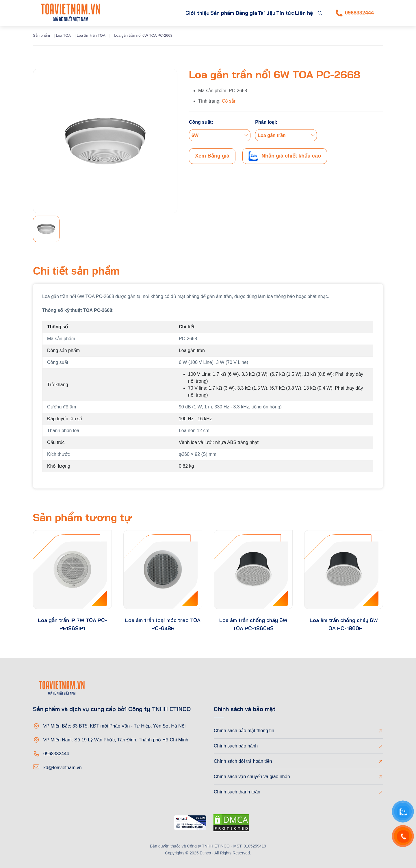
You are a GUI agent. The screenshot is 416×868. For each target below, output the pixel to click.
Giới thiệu (159, 13)
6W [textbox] (195, 135)
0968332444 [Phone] (355, 13)
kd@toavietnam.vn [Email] (63, 768)
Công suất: (201, 122)
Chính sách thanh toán (237, 792)
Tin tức (277, 13)
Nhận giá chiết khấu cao (285, 156)
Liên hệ (301, 13)
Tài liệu (253, 13)
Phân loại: (266, 122)
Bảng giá (227, 13)
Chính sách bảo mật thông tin (244, 731)
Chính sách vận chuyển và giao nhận (252, 777)
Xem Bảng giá (212, 156)
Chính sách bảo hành (236, 746)
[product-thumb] (72, 570)
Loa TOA (63, 35)
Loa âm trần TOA (91, 35)
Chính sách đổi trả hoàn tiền (243, 761)
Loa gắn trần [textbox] (272, 135)
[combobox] (220, 135)
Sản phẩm (190, 13)
